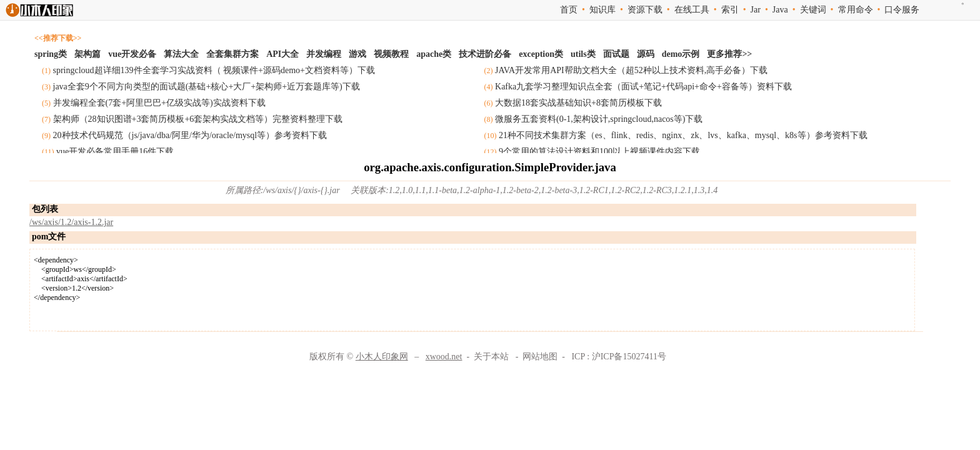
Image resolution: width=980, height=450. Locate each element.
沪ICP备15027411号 (629, 357)
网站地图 (540, 357)
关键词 (813, 10)
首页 (569, 10)
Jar (756, 10)
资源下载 (645, 10)
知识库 (602, 10)
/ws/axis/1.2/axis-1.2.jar (71, 222)
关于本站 (491, 357)
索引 (730, 10)
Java (780, 10)
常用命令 (856, 10)
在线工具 (692, 10)
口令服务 (902, 10)
